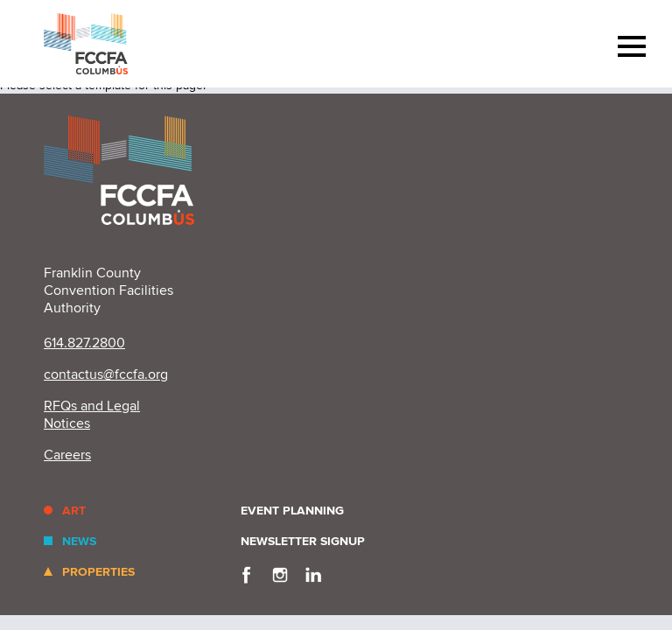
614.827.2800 (84, 343)
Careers (67, 455)
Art (74, 511)
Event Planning (292, 511)
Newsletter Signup (303, 541)
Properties (98, 572)
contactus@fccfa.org (106, 374)
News (79, 541)
